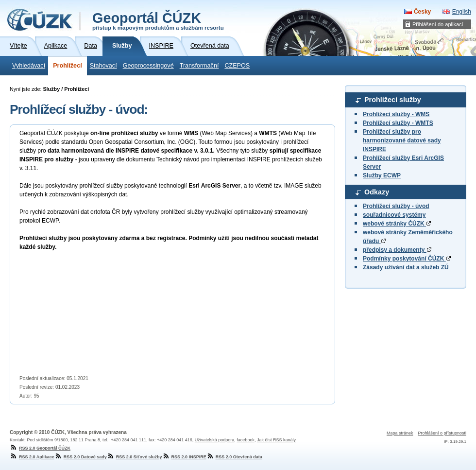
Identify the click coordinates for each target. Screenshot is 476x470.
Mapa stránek (400, 433)
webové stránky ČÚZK (397, 224)
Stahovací (103, 66)
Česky (422, 12)
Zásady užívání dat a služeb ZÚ (406, 267)
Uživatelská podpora (215, 440)
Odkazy (377, 192)
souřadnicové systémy (394, 215)
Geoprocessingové (148, 66)
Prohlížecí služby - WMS (396, 114)
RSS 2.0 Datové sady (81, 457)
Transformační (199, 66)
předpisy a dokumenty (397, 250)
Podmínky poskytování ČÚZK (407, 259)
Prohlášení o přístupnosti (442, 433)
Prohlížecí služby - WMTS (398, 123)
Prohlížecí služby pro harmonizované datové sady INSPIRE (402, 140)
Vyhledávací (29, 66)
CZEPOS (237, 66)
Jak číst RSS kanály (276, 440)
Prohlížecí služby (393, 100)
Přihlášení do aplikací (438, 24)
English (462, 12)
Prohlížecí (68, 66)
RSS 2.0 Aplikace (32, 457)
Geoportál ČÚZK (158, 20)
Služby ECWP (382, 175)
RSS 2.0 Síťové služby (135, 457)
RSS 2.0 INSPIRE (184, 457)
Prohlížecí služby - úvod (396, 206)
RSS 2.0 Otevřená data (234, 457)
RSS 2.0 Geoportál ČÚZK (40, 448)
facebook (246, 440)
